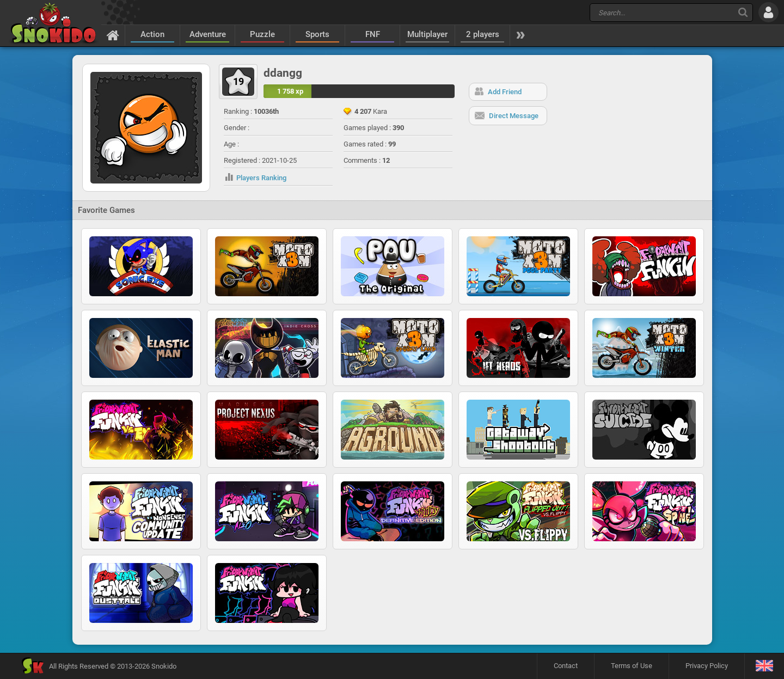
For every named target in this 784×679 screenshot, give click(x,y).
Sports (317, 34)
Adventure (208, 34)
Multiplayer (427, 34)
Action (152, 34)
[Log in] (768, 12)
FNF (373, 34)
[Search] (743, 12)
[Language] (764, 666)
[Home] (113, 35)
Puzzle (262, 34)
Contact (566, 666)
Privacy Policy (707, 666)
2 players (483, 34)
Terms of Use (632, 666)
